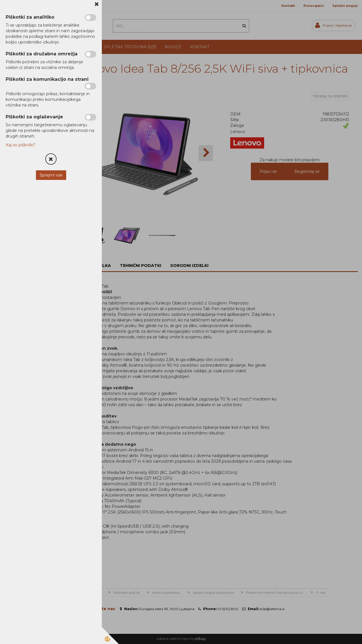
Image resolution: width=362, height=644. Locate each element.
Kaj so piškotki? (21, 145)
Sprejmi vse (51, 175)
